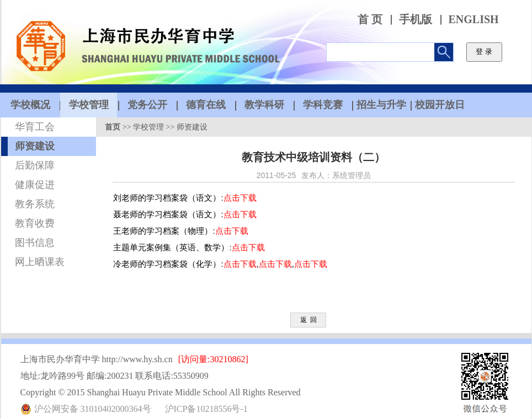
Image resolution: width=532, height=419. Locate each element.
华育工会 (35, 127)
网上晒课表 (40, 262)
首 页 (370, 20)
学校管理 (148, 127)
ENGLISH (474, 20)
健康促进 (35, 185)
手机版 (416, 20)
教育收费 (35, 223)
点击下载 (240, 198)
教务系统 (35, 204)
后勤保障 (35, 165)
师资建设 (35, 146)
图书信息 (35, 243)
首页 (113, 127)
